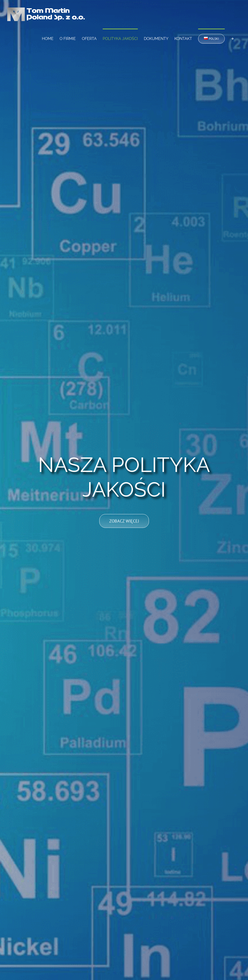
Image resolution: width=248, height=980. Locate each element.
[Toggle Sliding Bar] (233, 38)
